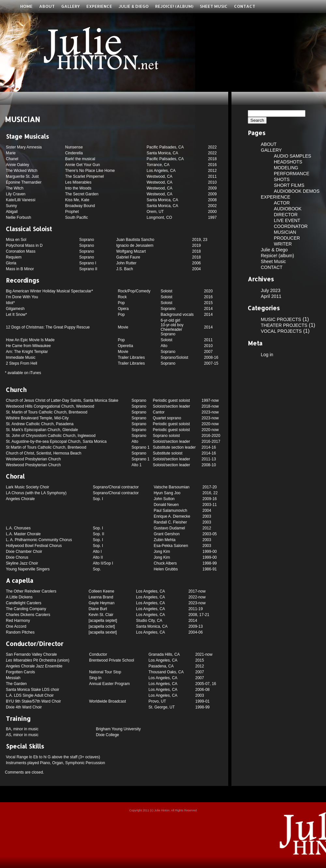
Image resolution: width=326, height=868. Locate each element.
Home (26, 6)
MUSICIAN (285, 232)
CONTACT (245, 6)
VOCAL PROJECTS (281, 331)
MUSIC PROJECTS (281, 319)
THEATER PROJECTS (284, 325)
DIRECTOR (286, 215)
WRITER (283, 244)
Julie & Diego (134, 6)
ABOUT (47, 6)
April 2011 (271, 296)
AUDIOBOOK (288, 209)
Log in (267, 355)
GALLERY (71, 6)
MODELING (286, 168)
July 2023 (271, 290)
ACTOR (282, 203)
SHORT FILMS (289, 185)
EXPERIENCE (99, 6)
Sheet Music (214, 6)
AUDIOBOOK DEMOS (297, 191)
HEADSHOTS (288, 162)
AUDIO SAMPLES (292, 156)
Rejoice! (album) (174, 6)
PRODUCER (287, 238)
